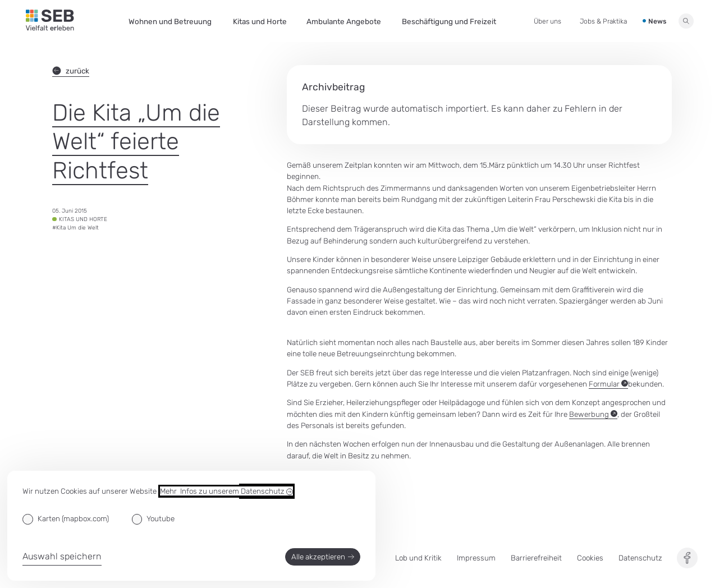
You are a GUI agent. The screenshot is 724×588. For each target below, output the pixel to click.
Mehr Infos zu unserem (226, 491)
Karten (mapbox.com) (73, 518)
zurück (71, 71)
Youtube (161, 518)
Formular (608, 384)
